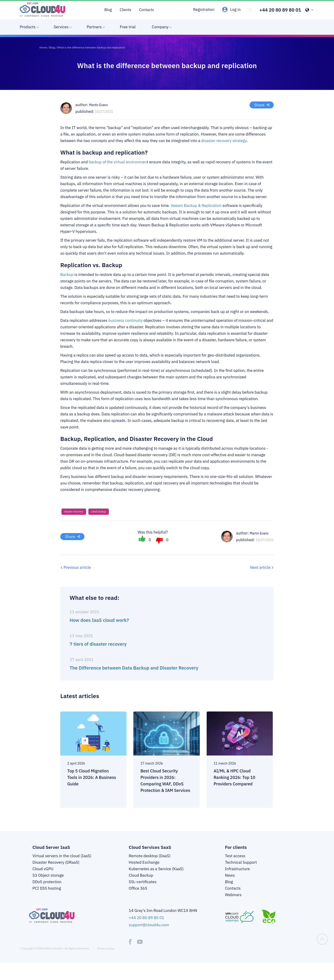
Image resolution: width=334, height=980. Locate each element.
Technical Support (241, 862)
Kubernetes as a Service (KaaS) (156, 869)
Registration (204, 9)
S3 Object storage (48, 875)
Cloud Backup (141, 875)
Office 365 (138, 888)
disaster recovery (74, 512)
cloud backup (99, 512)
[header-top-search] (250, 10)
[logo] (42, 9)
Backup (67, 275)
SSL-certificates (143, 882)
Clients (125, 10)
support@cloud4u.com (149, 925)
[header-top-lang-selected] (309, 10)
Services (61, 27)
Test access (235, 856)
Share (259, 105)
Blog (108, 10)
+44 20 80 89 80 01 (280, 10)
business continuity (125, 320)
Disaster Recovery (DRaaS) (56, 862)
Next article (260, 567)
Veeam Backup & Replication (196, 205)
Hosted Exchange (144, 862)
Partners (94, 27)
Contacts (147, 10)
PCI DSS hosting (47, 888)
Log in (236, 9)
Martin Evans (259, 533)
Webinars (233, 895)
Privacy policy (106, 948)
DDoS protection (47, 882)
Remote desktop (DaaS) (150, 856)
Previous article (77, 567)
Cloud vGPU (43, 869)
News (230, 875)
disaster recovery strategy (224, 141)
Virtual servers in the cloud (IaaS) (62, 856)
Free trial (128, 27)
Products (28, 27)
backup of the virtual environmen (118, 162)
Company (160, 27)
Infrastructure (237, 869)
